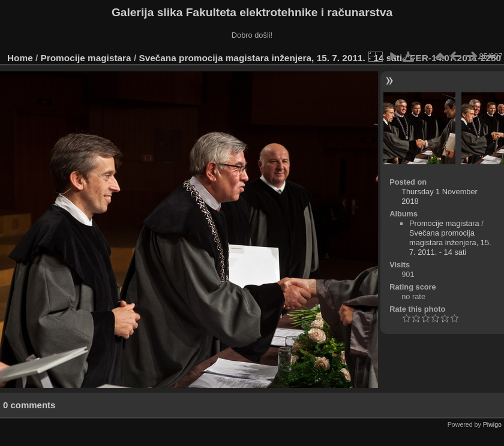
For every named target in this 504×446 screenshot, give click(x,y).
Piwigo (492, 424)
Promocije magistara (86, 58)
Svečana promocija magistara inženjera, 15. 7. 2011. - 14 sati (270, 58)
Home (20, 58)
